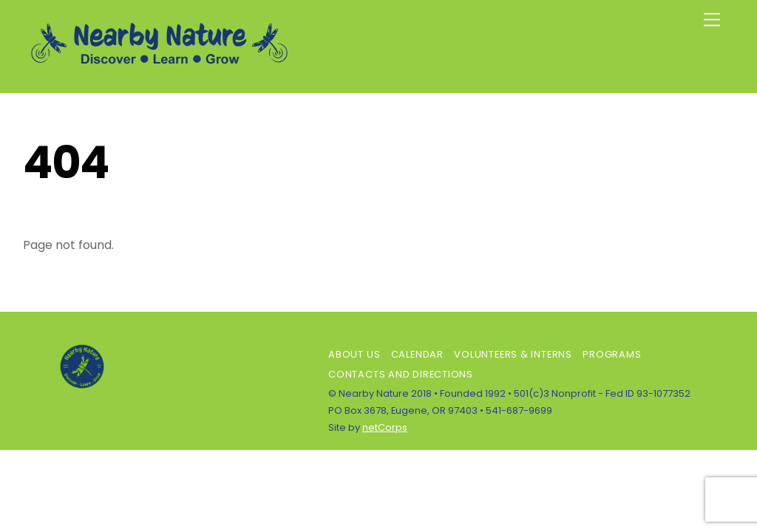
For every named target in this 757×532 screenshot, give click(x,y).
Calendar (417, 354)
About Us (354, 354)
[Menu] (712, 20)
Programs (612, 354)
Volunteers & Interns (513, 354)
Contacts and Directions (401, 374)
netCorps (385, 427)
